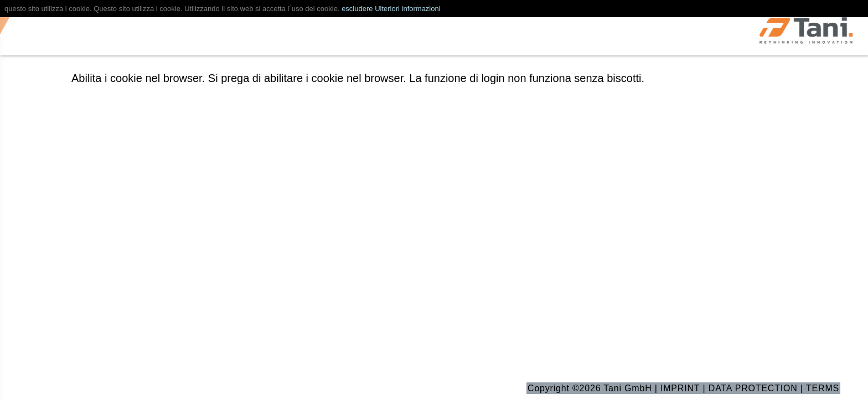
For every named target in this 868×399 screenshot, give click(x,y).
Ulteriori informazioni (407, 9)
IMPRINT (680, 388)
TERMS (823, 388)
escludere (357, 9)
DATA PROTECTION (753, 388)
